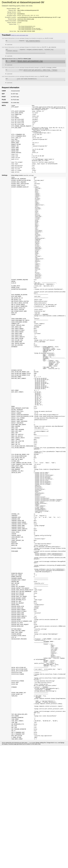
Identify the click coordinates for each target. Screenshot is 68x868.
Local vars (10, 46)
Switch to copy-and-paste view (20, 36)
